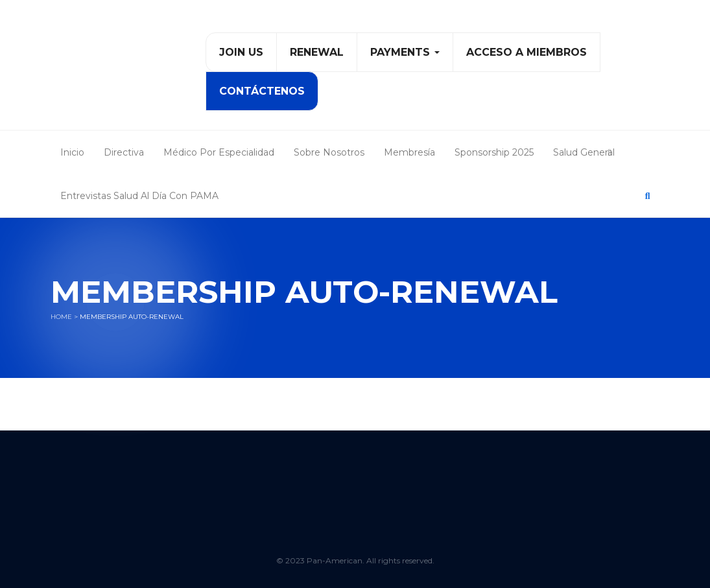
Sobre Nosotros (329, 152)
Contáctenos (262, 91)
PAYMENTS (405, 52)
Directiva (124, 152)
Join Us (241, 52)
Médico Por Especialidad (219, 152)
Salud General (584, 152)
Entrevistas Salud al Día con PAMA (139, 196)
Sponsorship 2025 (494, 152)
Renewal (317, 52)
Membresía (409, 152)
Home (61, 317)
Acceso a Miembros (527, 52)
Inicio (72, 152)
